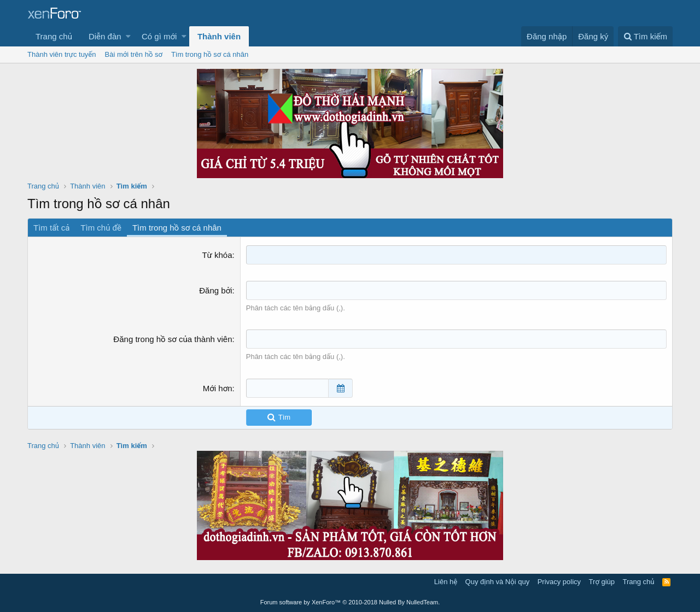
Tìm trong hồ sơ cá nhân (210, 54)
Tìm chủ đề (101, 228)
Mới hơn (218, 388)
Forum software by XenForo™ (350, 602)
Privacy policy (559, 582)
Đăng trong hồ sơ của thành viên (173, 339)
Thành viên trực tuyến (62, 54)
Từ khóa (217, 255)
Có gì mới (159, 36)
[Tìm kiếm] (645, 36)
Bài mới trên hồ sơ (134, 54)
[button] (128, 36)
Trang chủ (54, 36)
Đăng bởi (215, 290)
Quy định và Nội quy (498, 582)
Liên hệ (446, 582)
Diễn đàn (105, 36)
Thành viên (219, 36)
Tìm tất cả (51, 228)
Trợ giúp (602, 582)
